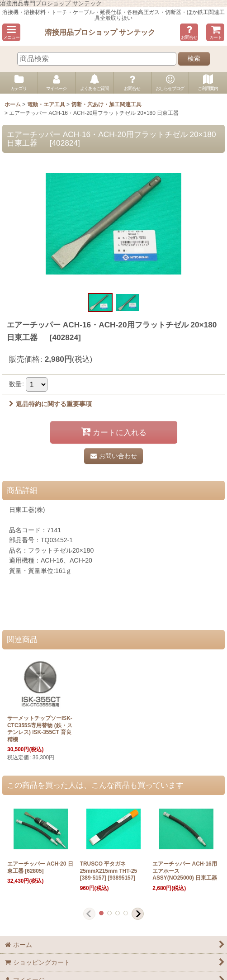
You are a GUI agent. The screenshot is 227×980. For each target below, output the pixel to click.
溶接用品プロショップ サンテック (100, 32)
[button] (11, 32)
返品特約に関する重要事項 (50, 404)
